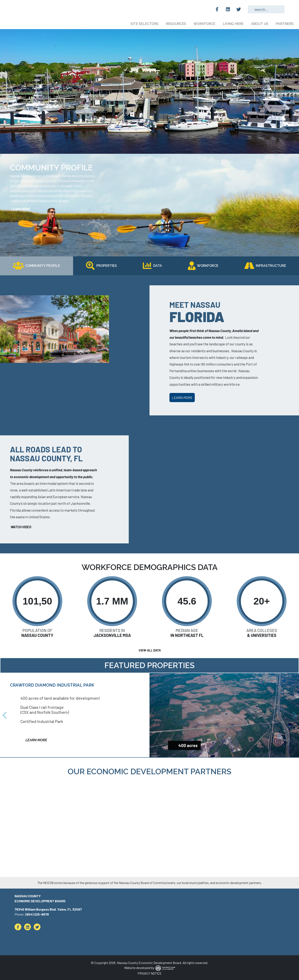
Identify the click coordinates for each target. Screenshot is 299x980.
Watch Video (21, 527)
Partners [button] (285, 24)
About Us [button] (260, 24)
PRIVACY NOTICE (150, 973)
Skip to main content (0, 4)
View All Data (150, 650)
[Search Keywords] (266, 9)
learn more (20, 209)
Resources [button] (176, 24)
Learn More (182, 398)
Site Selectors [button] (145, 24)
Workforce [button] (205, 24)
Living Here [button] (234, 24)
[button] (4, 715)
